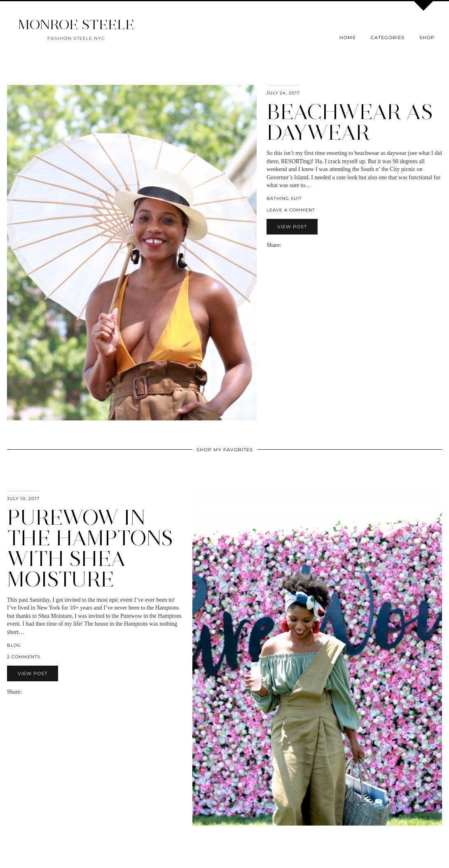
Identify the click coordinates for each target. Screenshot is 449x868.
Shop (427, 38)
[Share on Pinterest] (297, 245)
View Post (292, 227)
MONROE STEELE (76, 25)
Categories (388, 38)
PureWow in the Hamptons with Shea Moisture (90, 548)
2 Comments (24, 657)
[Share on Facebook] (289, 245)
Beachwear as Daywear (350, 122)
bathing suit (284, 198)
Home (348, 38)
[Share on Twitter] (293, 245)
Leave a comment (291, 210)
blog (14, 645)
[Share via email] (285, 245)
